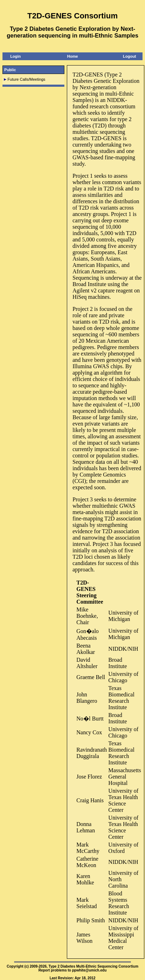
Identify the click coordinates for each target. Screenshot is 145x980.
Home (73, 56)
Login (16, 56)
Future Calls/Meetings (26, 79)
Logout (130, 56)
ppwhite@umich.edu (89, 970)
